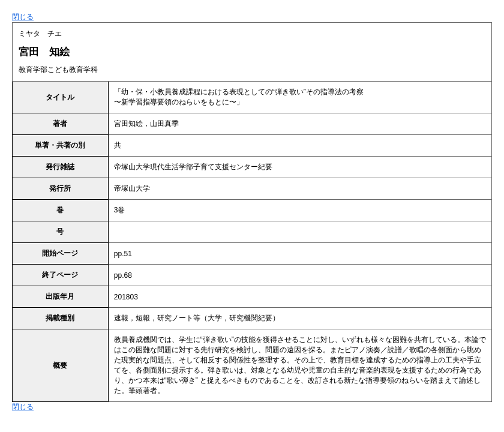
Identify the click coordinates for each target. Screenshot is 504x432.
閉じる (23, 17)
